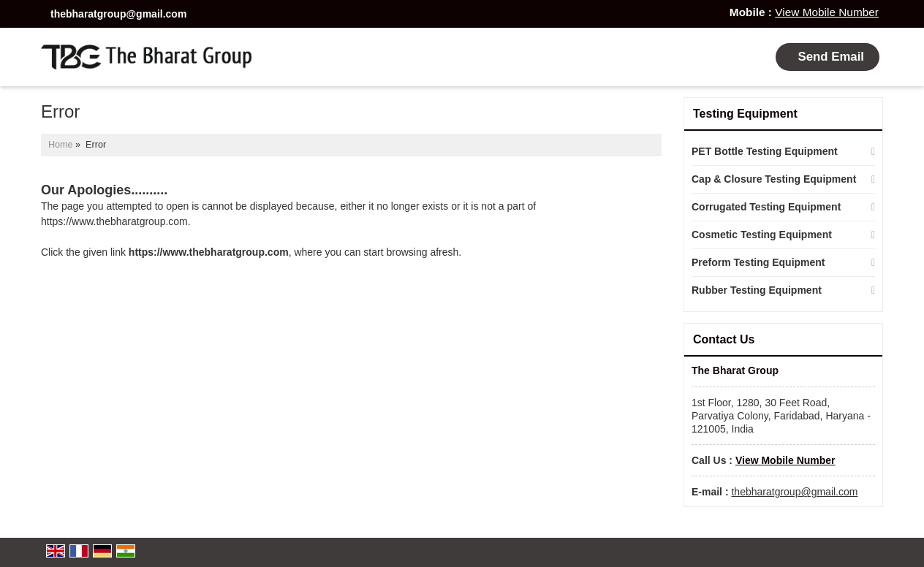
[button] (827, 12)
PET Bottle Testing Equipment (765, 151)
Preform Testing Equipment (758, 262)
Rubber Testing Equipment (757, 290)
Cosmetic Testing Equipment (762, 235)
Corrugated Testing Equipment (766, 207)
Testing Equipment (745, 114)
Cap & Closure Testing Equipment (774, 179)
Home (61, 145)
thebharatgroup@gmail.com (118, 14)
